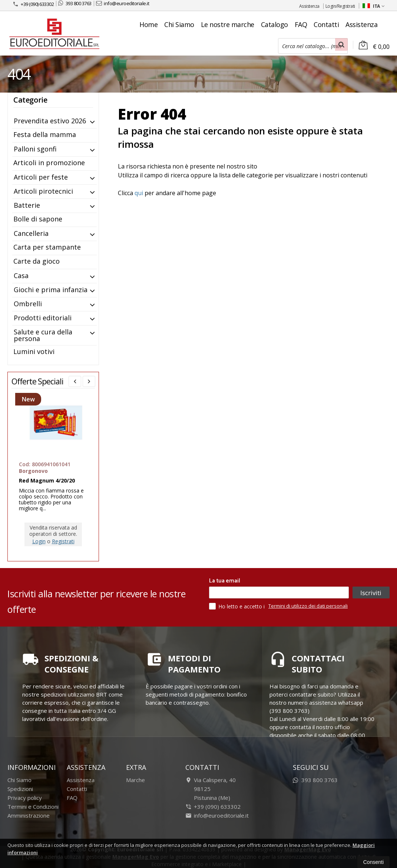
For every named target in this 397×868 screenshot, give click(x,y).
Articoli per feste (41, 177)
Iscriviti (371, 592)
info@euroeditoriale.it (123, 3)
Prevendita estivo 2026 (50, 121)
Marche (135, 780)
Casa (21, 276)
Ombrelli (28, 304)
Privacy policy (25, 798)
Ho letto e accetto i (238, 606)
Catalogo (274, 24)
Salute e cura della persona (43, 335)
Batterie (27, 205)
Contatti (326, 24)
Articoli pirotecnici (43, 191)
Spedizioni (20, 789)
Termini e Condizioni (33, 807)
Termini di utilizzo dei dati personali (308, 606)
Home (148, 24)
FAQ (301, 24)
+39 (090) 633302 (33, 4)
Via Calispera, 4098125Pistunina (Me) (211, 789)
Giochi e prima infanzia (51, 290)
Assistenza (309, 6)
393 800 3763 (75, 3)
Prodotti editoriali (43, 318)
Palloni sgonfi (35, 149)
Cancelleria (31, 233)
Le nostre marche (228, 24)
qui (139, 193)
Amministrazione (29, 815)
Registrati (63, 541)
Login (39, 541)
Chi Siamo (179, 24)
